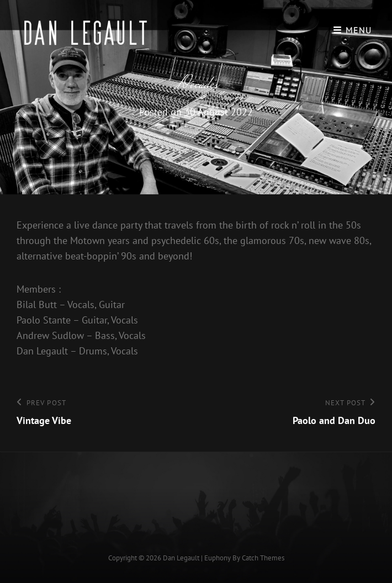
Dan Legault (181, 558)
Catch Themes (263, 558)
